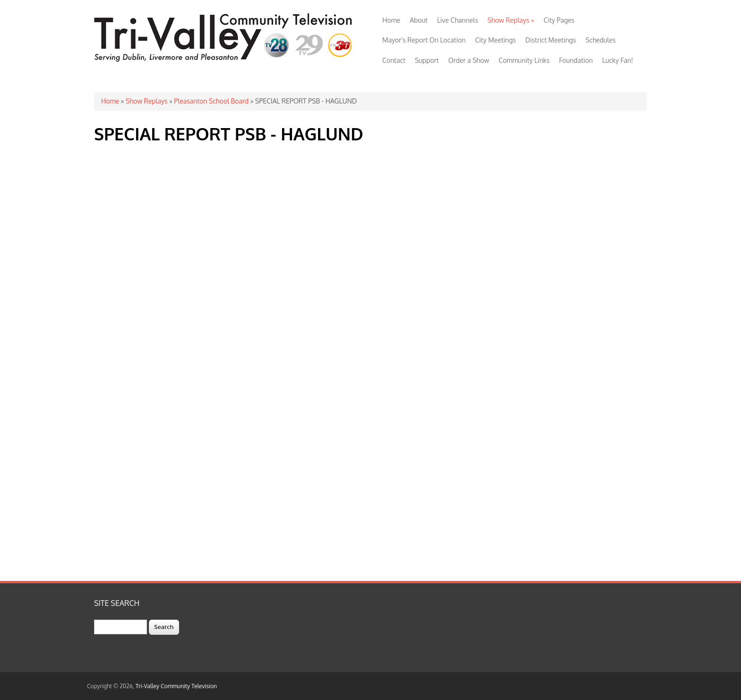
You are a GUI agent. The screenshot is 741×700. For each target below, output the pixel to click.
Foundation (576, 60)
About (419, 20)
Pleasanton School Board (211, 101)
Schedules (601, 40)
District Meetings (551, 40)
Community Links (524, 60)
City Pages (559, 20)
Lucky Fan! (617, 60)
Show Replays (511, 20)
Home (391, 20)
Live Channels (458, 20)
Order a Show (469, 60)
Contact (394, 60)
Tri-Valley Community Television (176, 686)
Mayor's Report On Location (424, 40)
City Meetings (495, 40)
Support (427, 60)
